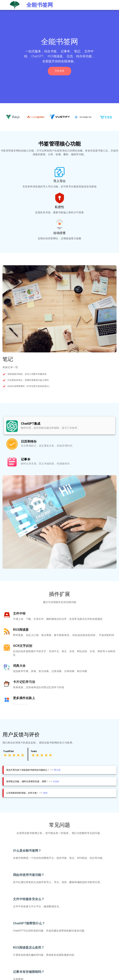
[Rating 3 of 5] (14, 755)
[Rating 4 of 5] (18, 755)
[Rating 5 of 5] (23, 755)
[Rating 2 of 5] (10, 755)
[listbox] (59, 443)
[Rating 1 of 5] (5, 755)
